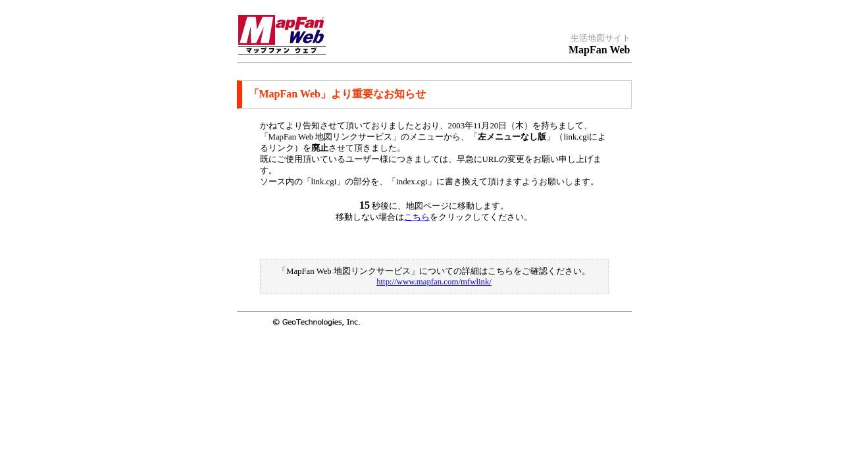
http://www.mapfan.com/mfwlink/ (434, 282)
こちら (417, 217)
